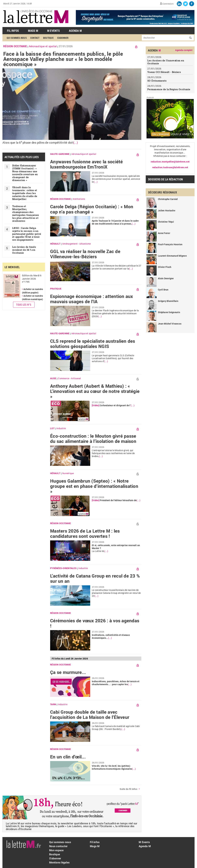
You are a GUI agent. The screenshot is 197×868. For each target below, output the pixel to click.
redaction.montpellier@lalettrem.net (170, 162)
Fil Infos (13, 31)
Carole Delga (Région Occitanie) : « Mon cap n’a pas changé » (92, 209)
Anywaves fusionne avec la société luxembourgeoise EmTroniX (87, 164)
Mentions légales (59, 862)
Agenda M (75, 31)
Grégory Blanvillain (168, 301)
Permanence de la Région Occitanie (169, 89)
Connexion (168, 4)
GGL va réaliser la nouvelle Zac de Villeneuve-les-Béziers (85, 254)
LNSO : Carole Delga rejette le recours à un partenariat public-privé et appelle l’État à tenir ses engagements (27, 234)
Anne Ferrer (164, 233)
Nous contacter (58, 846)
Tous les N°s (24, 305)
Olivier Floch (165, 267)
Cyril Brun (163, 290)
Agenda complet (184, 50)
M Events (53, 31)
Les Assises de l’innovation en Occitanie (166, 62)
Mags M (33, 31)
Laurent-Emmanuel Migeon (172, 256)
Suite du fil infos (128, 789)
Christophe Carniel (168, 199)
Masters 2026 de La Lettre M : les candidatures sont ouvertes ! (85, 534)
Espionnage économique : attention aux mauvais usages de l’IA (92, 299)
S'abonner (63, 38)
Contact (35, 38)
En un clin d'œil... (68, 757)
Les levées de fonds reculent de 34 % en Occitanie (24, 250)
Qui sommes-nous (17, 38)
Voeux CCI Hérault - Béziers (164, 72)
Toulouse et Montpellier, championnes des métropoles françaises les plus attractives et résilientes (26, 213)
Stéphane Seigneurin (169, 312)
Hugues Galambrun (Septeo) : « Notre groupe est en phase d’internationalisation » (94, 486)
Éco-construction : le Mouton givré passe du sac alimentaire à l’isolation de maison (93, 439)
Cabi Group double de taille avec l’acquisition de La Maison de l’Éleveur (90, 715)
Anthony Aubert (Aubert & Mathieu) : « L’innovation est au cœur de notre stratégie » (95, 391)
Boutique (48, 38)
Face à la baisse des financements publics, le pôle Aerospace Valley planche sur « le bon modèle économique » (63, 59)
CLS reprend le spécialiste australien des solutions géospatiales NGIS (93, 344)
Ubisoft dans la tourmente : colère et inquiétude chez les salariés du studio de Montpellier (25, 193)
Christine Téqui (166, 222)
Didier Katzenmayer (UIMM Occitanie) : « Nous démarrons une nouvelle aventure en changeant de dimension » (25, 173)
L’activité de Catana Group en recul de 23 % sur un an (95, 579)
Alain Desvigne (166, 278)
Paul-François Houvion (170, 244)
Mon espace (56, 850)
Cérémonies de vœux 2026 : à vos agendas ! (95, 623)
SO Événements (157, 81)
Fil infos (95, 842)
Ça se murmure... (68, 672)
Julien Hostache (167, 210)
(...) (76, 143)
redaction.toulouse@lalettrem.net (170, 167)
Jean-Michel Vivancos (170, 324)
